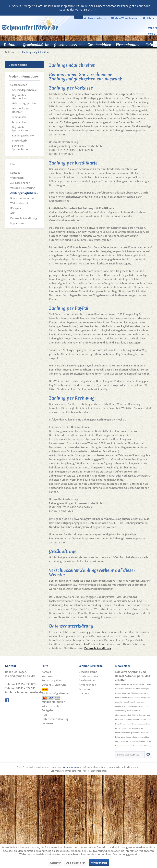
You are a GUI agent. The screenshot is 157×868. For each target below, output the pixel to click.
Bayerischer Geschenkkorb (21, 97)
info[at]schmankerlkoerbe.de (24, 692)
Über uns (84, 693)
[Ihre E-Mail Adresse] (130, 755)
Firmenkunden (87, 685)
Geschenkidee (19, 85)
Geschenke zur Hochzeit (21, 110)
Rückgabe (16, 208)
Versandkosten (70, 767)
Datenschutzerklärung (24, 218)
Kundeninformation (22, 198)
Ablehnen (56, 863)
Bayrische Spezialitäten (20, 147)
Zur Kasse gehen (20, 183)
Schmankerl (19, 117)
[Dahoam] (11, 45)
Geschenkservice (89, 676)
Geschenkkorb (21, 122)
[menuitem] (92, 18)
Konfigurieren (99, 863)
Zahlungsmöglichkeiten (25, 193)
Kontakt (15, 173)
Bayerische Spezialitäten (20, 129)
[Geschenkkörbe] (36, 45)
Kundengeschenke (23, 135)
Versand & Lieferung (22, 188)
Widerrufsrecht (19, 203)
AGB (13, 213)
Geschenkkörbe (18, 65)
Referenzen (85, 689)
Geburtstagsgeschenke (26, 103)
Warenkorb (17, 178)
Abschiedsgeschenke (24, 90)
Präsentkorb (19, 141)
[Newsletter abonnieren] (148, 755)
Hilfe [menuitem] (147, 18)
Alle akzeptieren (76, 863)
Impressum (17, 223)
